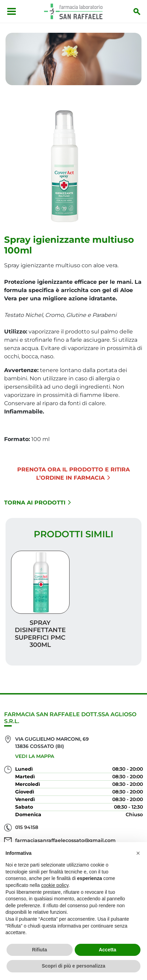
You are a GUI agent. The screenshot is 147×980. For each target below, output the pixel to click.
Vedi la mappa (35, 756)
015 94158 (27, 827)
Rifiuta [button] (40, 950)
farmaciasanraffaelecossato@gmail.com (65, 840)
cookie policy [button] (55, 885)
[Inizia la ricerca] (137, 11)
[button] (138, 853)
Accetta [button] (108, 950)
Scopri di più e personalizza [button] (73, 966)
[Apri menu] (12, 11)
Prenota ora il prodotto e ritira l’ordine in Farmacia (73, 474)
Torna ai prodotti (38, 503)
